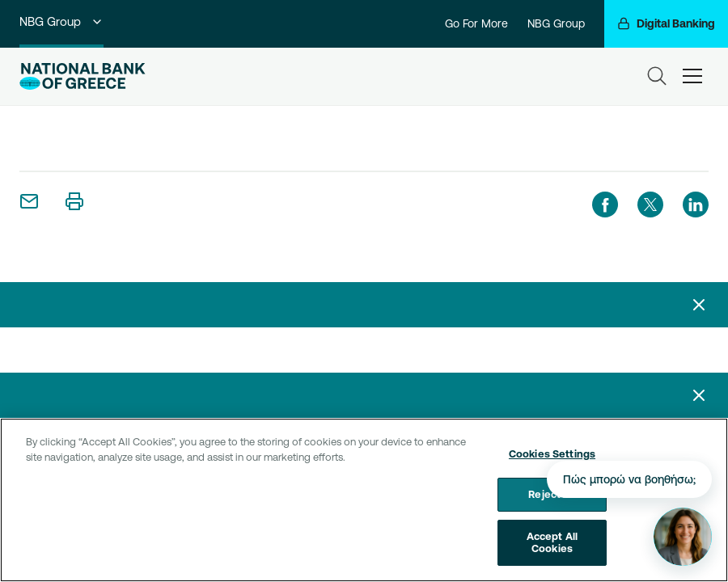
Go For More (476, 23)
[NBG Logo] (83, 76)
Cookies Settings (552, 459)
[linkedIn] (696, 205)
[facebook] (605, 205)
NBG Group (61, 21)
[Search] (657, 76)
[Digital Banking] (666, 24)
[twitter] (650, 205)
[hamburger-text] (692, 76)
